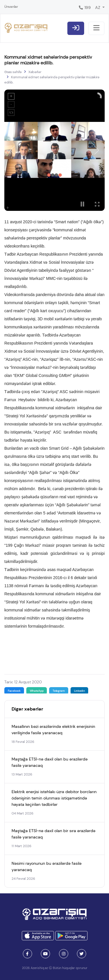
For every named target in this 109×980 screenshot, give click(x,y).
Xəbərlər (35, 72)
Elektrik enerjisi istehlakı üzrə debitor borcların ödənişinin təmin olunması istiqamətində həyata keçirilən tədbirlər (54, 798)
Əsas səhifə (13, 72)
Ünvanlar (11, 7)
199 (85, 8)
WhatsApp (37, 691)
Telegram (59, 691)
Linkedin (80, 691)
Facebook (14, 691)
